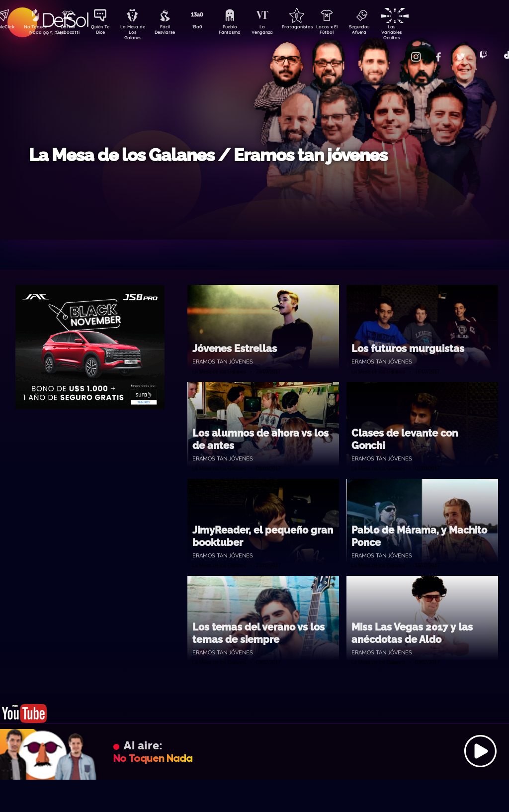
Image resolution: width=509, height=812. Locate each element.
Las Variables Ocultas (417, 32)
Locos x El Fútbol (348, 31)
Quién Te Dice (104, 31)
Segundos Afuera (382, 31)
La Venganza (278, 31)
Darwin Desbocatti (69, 31)
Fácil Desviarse (173, 31)
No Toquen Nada (34, 31)
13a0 (208, 28)
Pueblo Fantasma (243, 31)
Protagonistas (313, 28)
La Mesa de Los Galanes (139, 32)
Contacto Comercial (398, 51)
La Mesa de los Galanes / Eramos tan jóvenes (208, 155)
